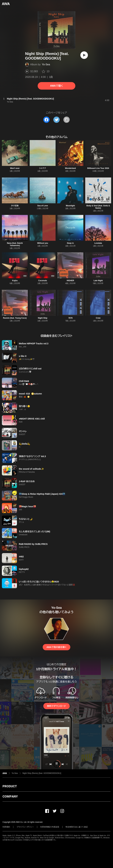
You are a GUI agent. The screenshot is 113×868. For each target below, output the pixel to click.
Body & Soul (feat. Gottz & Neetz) (98, 207)
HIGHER (70, 281)
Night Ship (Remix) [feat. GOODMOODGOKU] (42, 773)
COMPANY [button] (10, 796)
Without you (43, 243)
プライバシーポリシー (25, 827)
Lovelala (98, 243)
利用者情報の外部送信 (50, 827)
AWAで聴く (56, 86)
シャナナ (43, 168)
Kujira (15, 281)
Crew (98, 318)
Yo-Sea (46, 64)
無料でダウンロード (56, 706)
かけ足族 (15, 206)
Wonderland (70, 168)
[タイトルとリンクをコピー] (67, 120)
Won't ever (15, 168)
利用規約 (6, 827)
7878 (70, 318)
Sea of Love (43, 206)
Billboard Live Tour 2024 (98, 168)
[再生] (84, 55)
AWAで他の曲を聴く (56, 647)
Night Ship (43, 318)
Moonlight (70, 206)
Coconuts (43, 281)
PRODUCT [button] (10, 786)
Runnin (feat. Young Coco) (15, 318)
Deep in (70, 243)
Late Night (98, 281)
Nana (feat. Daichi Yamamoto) (15, 244)
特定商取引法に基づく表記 (77, 827)
